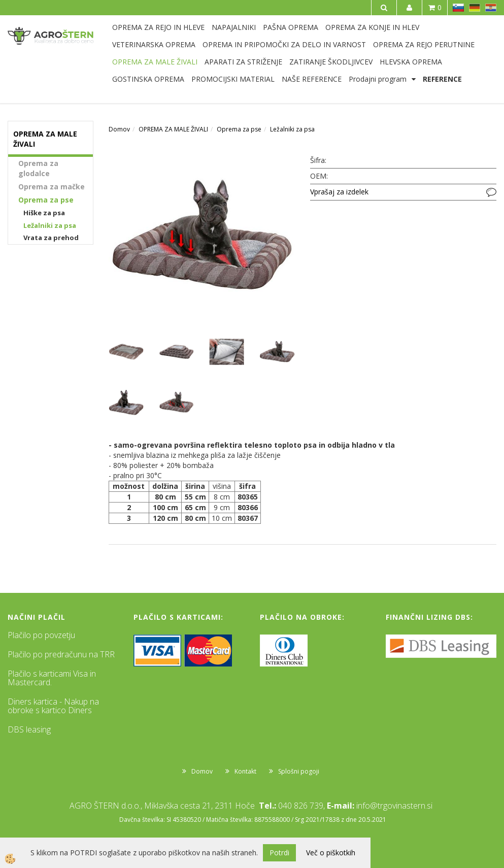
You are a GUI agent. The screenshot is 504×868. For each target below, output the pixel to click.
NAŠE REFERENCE (312, 79)
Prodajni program (378, 79)
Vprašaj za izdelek (339, 192)
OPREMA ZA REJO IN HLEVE (158, 27)
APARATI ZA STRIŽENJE (243, 62)
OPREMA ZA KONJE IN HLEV (372, 27)
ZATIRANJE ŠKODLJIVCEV (331, 62)
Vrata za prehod (51, 238)
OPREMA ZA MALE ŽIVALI (155, 62)
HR (491, 8)
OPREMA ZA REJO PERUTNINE (424, 44)
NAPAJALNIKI (234, 27)
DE (475, 8)
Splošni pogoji (299, 771)
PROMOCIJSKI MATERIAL (233, 79)
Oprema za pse (46, 200)
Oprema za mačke (52, 187)
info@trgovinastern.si (394, 806)
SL (458, 8)
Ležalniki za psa (50, 225)
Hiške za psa (44, 213)
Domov (119, 129)
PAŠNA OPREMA (291, 27)
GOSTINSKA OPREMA (148, 79)
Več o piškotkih (331, 853)
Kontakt (245, 771)
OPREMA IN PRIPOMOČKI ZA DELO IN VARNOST (284, 44)
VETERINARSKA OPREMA (154, 44)
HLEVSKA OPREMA (411, 62)
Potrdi (279, 853)
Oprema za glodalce (38, 168)
